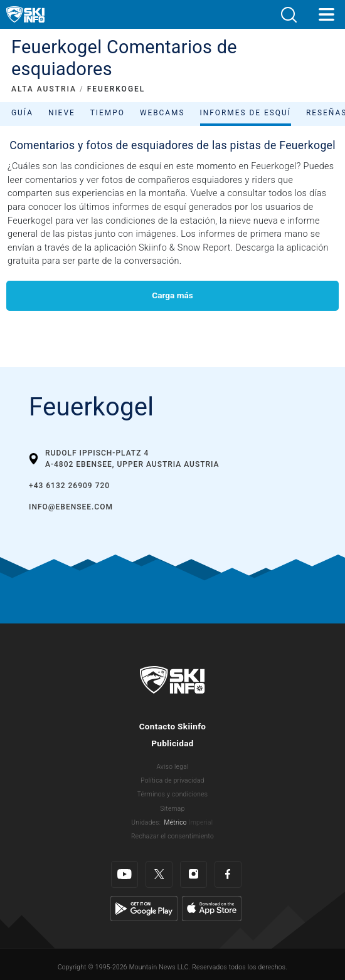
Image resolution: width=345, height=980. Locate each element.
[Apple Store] (212, 908)
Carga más (172, 295)
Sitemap (172, 809)
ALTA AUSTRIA (44, 89)
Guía (22, 113)
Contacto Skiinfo (173, 726)
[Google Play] (144, 908)
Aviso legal (172, 767)
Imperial (201, 822)
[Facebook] (228, 874)
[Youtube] (125, 874)
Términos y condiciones (173, 794)
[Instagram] (194, 874)
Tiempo (108, 113)
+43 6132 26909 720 (69, 486)
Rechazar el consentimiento (172, 836)
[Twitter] (159, 874)
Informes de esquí (246, 113)
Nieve (62, 113)
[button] (289, 15)
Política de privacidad (172, 780)
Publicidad (172, 743)
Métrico (176, 822)
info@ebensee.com (71, 507)
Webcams (162, 113)
